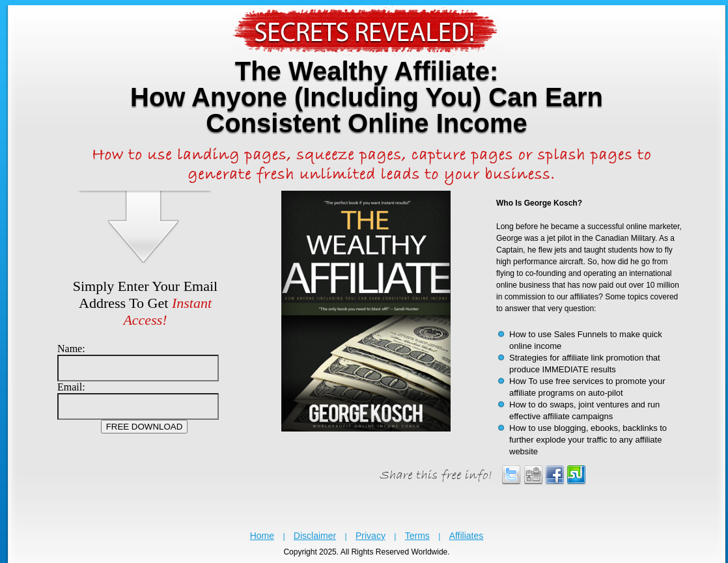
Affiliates (467, 536)
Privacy (371, 536)
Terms (417, 536)
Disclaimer (315, 536)
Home (262, 536)
